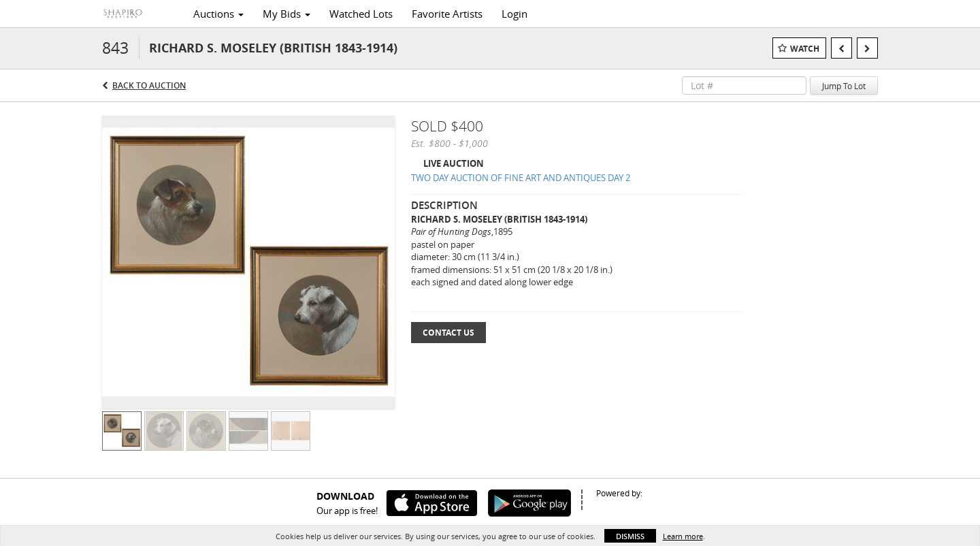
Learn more (683, 536)
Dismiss (630, 536)
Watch (805, 49)
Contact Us (448, 333)
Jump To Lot (844, 86)
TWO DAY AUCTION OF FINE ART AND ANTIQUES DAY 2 (521, 178)
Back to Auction (149, 85)
